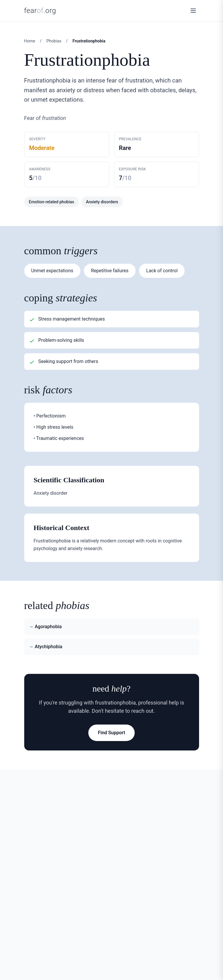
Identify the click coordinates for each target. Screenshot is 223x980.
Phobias (54, 41)
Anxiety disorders (102, 202)
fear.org (40, 11)
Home (30, 41)
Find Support (111, 733)
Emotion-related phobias (52, 202)
